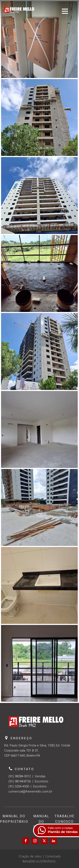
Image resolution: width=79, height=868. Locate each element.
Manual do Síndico (41, 822)
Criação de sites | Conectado (40, 856)
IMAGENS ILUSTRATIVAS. (39, 861)
